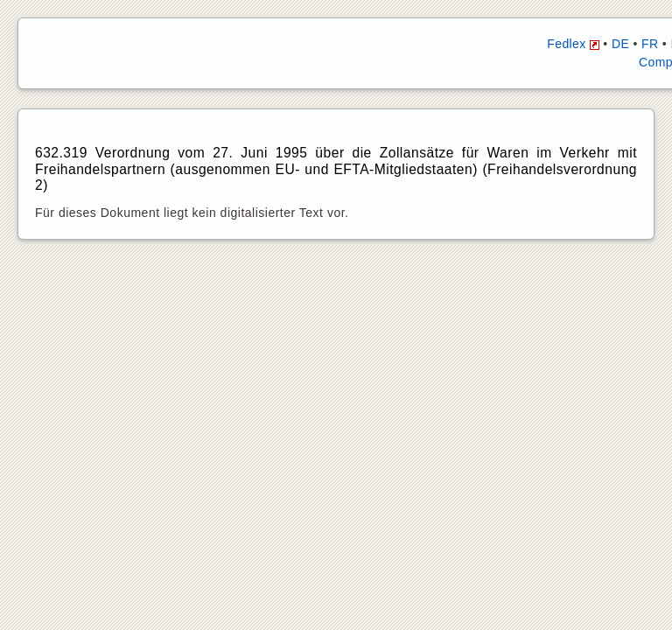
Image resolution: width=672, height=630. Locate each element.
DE (620, 44)
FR (650, 44)
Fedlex (573, 44)
